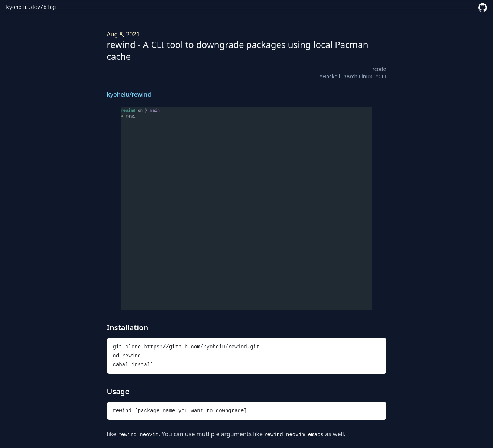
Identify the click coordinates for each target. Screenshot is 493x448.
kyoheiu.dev (23, 7)
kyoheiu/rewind (129, 94)
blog (50, 7)
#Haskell (330, 76)
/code (380, 69)
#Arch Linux (357, 76)
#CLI (381, 76)
